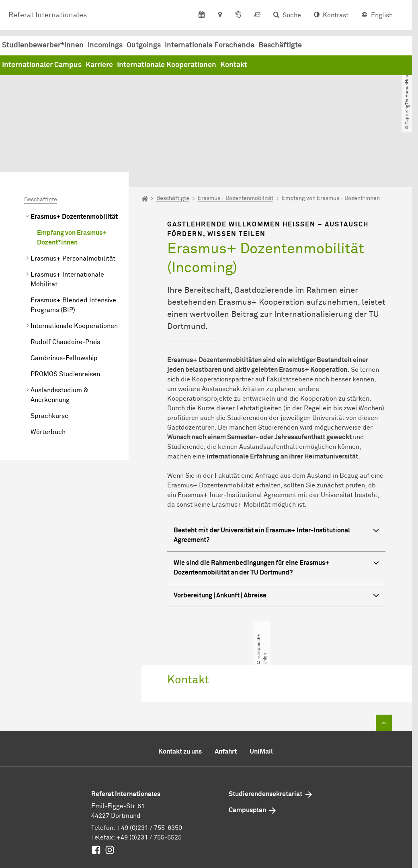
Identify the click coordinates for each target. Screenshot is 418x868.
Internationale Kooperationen (289, 66)
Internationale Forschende (332, 46)
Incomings (227, 46)
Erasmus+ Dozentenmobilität (74, 151)
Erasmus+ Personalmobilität (73, 193)
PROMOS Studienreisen (65, 309)
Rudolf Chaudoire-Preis (65, 277)
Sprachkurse (49, 350)
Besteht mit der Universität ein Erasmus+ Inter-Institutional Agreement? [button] (276, 469)
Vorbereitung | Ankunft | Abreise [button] (276, 531)
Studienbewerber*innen (165, 46)
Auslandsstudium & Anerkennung (59, 330)
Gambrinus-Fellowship (64, 293)
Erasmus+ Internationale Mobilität (67, 214)
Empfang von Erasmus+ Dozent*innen (72, 172)
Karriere (221, 66)
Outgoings (266, 46)
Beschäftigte (41, 134)
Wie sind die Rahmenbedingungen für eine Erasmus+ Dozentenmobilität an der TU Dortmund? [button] (276, 501)
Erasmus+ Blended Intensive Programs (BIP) (73, 240)
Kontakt (356, 66)
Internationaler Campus (164, 66)
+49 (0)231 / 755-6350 (149, 762)
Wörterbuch (48, 367)
